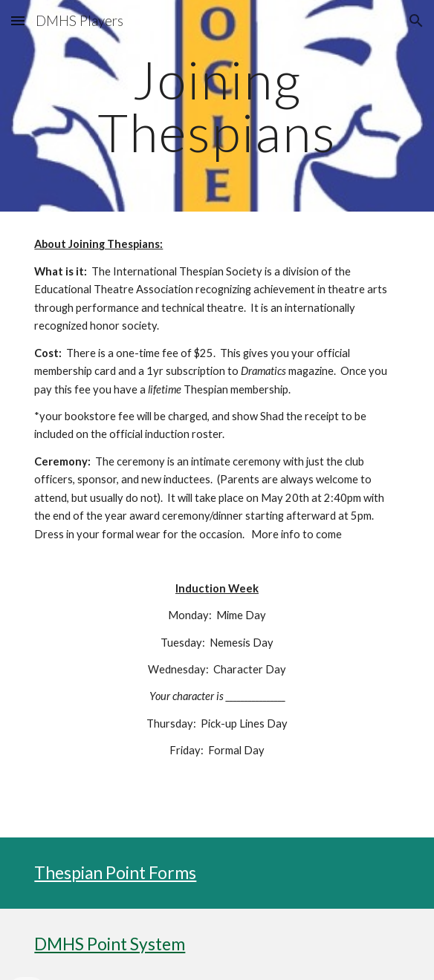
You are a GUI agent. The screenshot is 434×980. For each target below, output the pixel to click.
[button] (18, 20)
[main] (217, 106)
